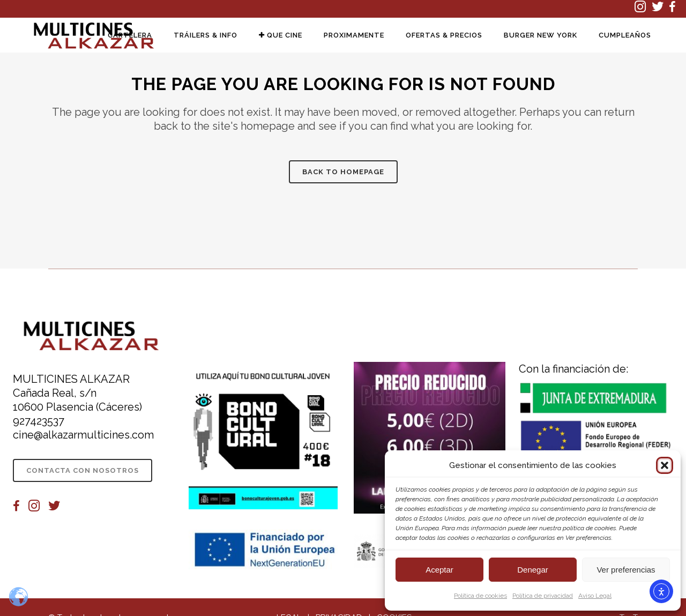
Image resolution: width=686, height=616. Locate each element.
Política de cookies (480, 596)
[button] (665, 465)
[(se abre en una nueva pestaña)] (643, 9)
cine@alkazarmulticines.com (83, 435)
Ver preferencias (626, 570)
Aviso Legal (595, 596)
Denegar (533, 570)
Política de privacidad (543, 596)
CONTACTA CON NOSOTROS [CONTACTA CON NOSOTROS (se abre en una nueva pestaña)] (83, 470)
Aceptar (439, 570)
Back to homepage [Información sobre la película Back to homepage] (343, 172)
